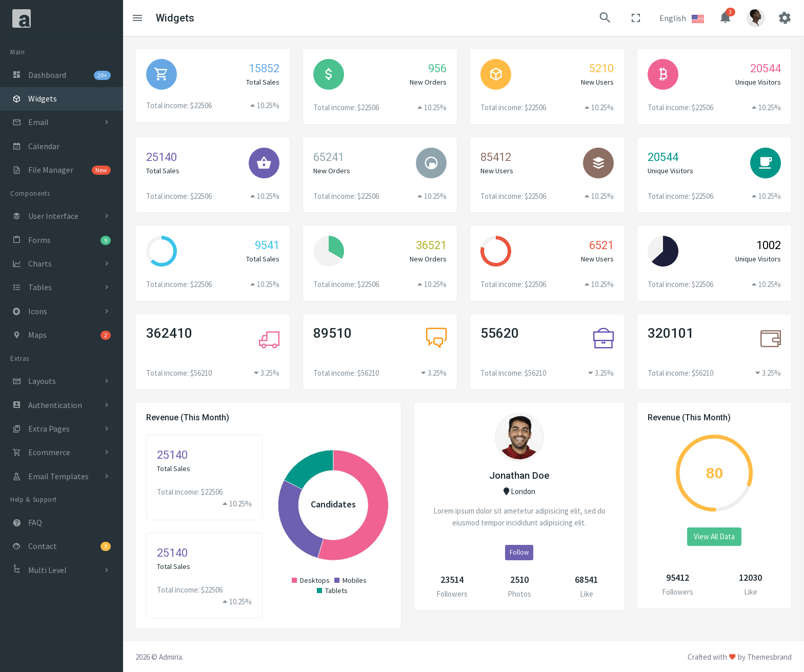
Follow (519, 552)
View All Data (714, 536)
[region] (62, 354)
